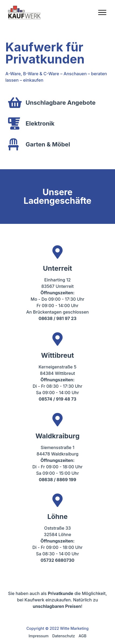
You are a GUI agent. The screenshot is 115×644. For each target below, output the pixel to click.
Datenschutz (63, 636)
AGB (83, 636)
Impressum (38, 636)
